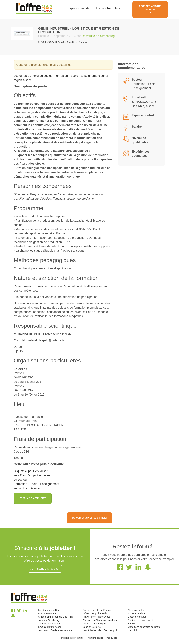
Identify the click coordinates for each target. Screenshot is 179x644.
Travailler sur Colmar (49, 624)
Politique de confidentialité (73, 638)
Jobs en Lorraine (92, 627)
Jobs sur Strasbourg (49, 620)
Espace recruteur (137, 617)
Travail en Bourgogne (94, 624)
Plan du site (112, 638)
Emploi (132, 624)
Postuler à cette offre (33, 498)
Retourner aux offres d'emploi (89, 518)
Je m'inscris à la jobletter (45, 569)
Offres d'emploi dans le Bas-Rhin (55, 617)
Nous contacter (136, 610)
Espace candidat (137, 613)
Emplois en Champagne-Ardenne (101, 620)
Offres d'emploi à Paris (95, 613)
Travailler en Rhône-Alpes (97, 617)
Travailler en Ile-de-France (97, 610)
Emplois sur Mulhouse (50, 627)
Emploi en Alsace (47, 613)
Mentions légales (95, 638)
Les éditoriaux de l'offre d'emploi (100, 630)
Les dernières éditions (50, 610)
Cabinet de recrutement (140, 620)
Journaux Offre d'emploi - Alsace (55, 630)
